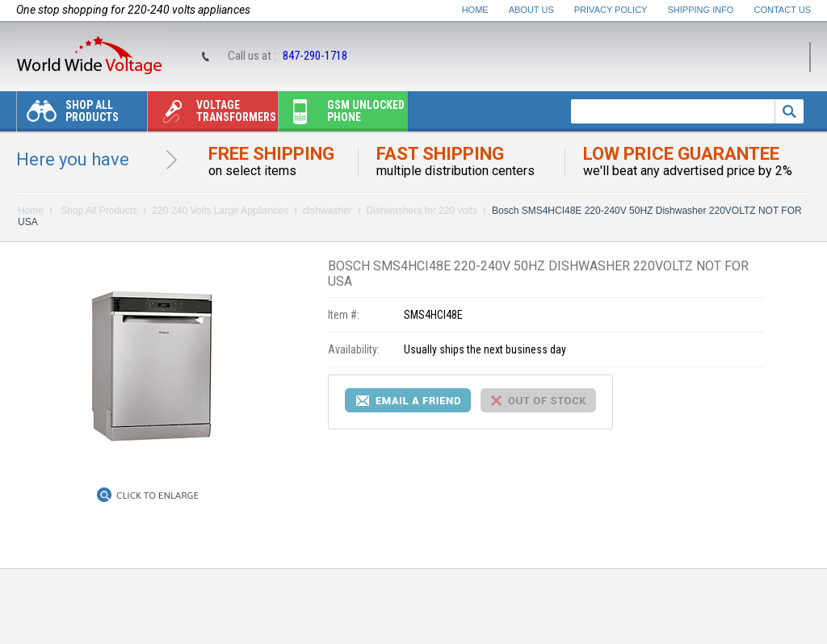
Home (475, 10)
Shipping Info (701, 10)
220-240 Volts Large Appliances (220, 211)
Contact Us (783, 10)
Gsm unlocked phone (342, 115)
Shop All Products (68, 115)
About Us (531, 10)
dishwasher (327, 211)
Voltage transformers (212, 115)
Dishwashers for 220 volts (422, 211)
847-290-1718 (315, 56)
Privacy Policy (611, 10)
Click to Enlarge (157, 496)
